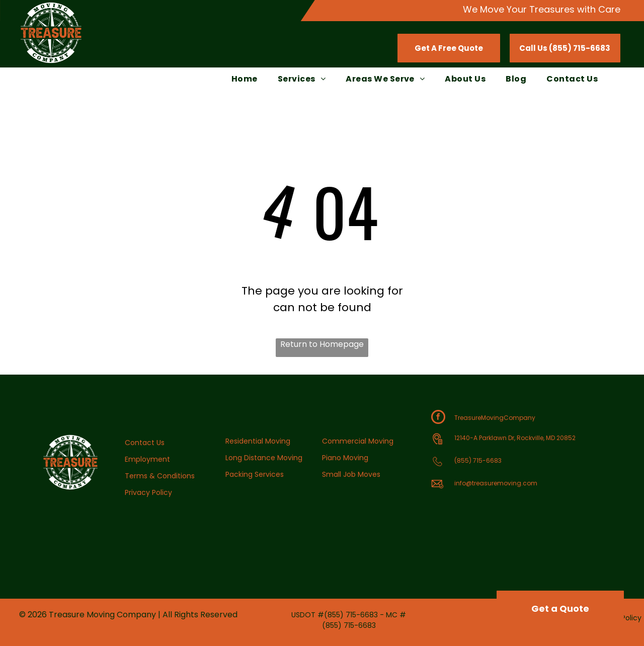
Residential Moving (258, 441)
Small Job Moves (351, 474)
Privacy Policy (148, 492)
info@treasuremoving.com (496, 483)
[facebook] (438, 418)
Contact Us (145, 443)
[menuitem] (245, 79)
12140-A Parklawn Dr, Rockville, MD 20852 (515, 438)
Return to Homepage (322, 344)
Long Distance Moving (264, 458)
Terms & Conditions (160, 476)
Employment (147, 459)
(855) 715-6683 (478, 460)
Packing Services (255, 474)
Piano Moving (345, 458)
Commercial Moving (358, 441)
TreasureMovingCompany (495, 418)
